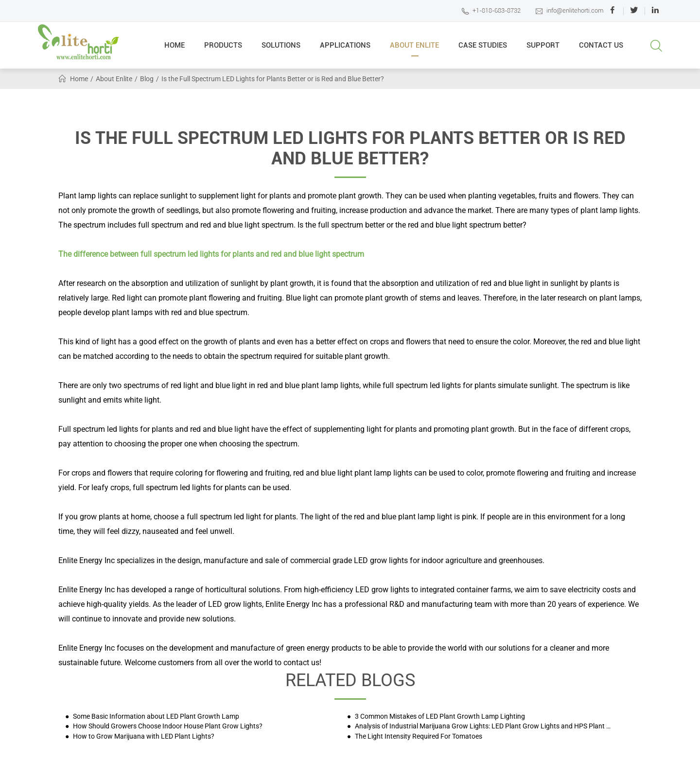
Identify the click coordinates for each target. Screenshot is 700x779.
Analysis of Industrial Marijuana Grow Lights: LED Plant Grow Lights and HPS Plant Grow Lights (484, 726)
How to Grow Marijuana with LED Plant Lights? (143, 736)
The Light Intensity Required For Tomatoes (418, 736)
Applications (345, 49)
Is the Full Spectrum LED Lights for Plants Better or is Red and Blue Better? (273, 79)
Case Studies (483, 49)
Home (175, 49)
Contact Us (601, 49)
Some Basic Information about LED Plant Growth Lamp (155, 717)
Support (543, 49)
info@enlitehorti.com (569, 11)
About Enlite (414, 49)
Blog (147, 79)
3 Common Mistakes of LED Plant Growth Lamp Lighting (439, 717)
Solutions (281, 49)
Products (223, 49)
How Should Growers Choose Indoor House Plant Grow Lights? (167, 726)
